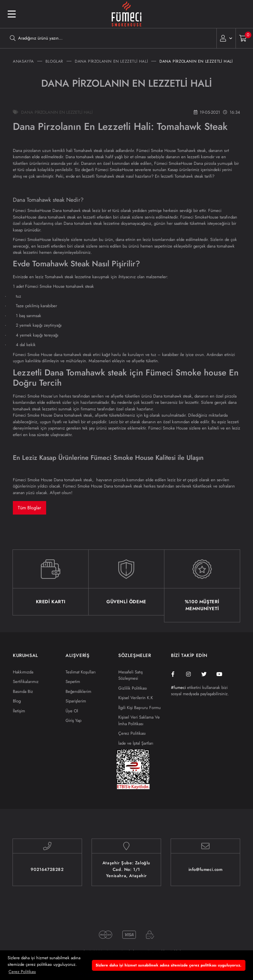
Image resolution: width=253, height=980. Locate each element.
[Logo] (126, 14)
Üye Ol (72, 711)
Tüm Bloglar (29, 508)
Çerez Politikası (132, 733)
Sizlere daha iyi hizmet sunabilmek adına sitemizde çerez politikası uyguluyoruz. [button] (169, 965)
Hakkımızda (23, 672)
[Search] (108, 38)
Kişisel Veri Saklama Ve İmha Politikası (139, 720)
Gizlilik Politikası (133, 688)
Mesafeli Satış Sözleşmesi (130, 675)
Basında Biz (23, 691)
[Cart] (245, 38)
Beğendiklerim (78, 691)
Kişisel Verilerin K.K (136, 698)
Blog (17, 701)
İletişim (19, 711)
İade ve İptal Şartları (136, 743)
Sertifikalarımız (26, 682)
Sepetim (73, 682)
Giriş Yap (73, 720)
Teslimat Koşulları (81, 672)
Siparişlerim (76, 701)
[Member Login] (226, 38)
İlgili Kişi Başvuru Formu (140, 708)
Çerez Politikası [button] (22, 972)
